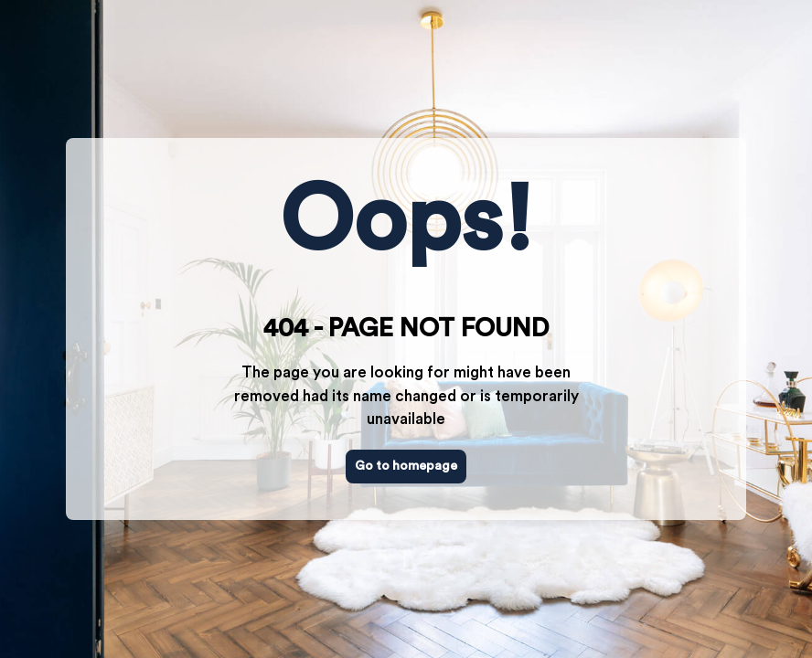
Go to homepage (406, 466)
